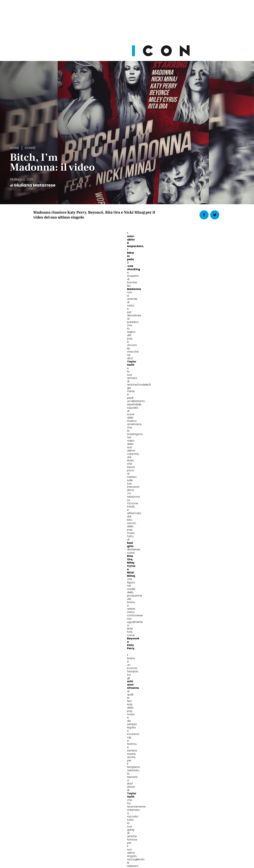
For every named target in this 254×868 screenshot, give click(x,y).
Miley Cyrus (93, 382)
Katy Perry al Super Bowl (184, 666)
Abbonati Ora (176, 793)
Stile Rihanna (110, 666)
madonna (74, 382)
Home (14, 148)
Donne (30, 148)
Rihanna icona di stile (53, 666)
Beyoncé (40, 382)
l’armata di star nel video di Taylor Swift (79, 299)
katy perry (57, 382)
